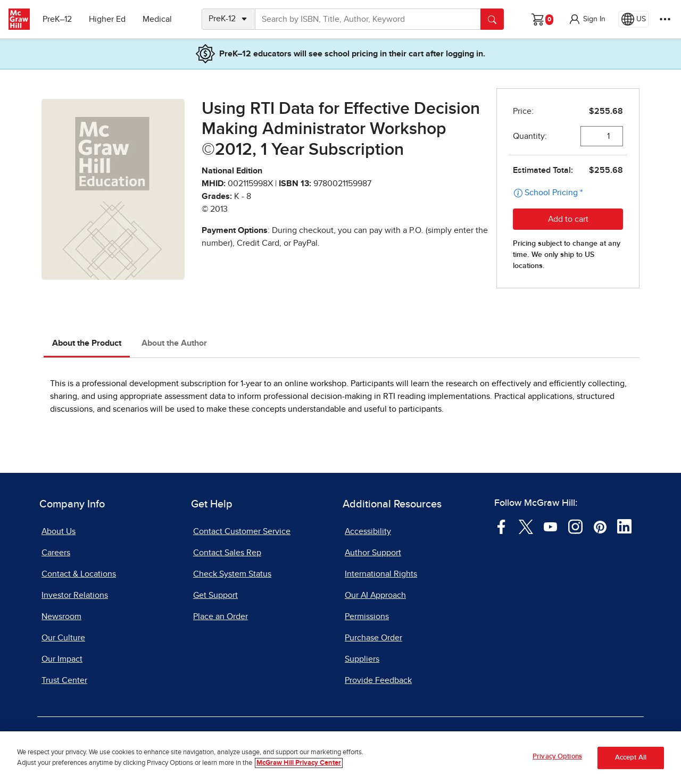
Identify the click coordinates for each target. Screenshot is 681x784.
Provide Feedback (378, 680)
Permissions (367, 616)
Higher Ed (107, 19)
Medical (157, 19)
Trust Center (64, 680)
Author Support (373, 553)
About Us (59, 531)
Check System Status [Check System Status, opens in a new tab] (232, 574)
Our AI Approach (375, 595)
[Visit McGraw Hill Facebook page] (501, 526)
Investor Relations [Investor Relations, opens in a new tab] (75, 595)
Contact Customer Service (242, 531)
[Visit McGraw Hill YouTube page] (550, 526)
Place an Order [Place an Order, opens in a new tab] (221, 616)
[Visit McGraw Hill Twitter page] (526, 526)
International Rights (381, 574)
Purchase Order (373, 638)
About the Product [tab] (87, 343)
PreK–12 (57, 19)
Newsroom (61, 616)
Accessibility (368, 531)
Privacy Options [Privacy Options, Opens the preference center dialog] (557, 758)
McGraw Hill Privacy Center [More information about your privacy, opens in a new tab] (299, 764)
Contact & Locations (79, 574)
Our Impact (62, 659)
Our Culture (63, 638)
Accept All (631, 759)
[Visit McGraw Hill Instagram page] (575, 526)
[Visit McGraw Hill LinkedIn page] (624, 526)
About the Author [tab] (174, 343)
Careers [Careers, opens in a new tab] (56, 553)
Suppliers (362, 659)
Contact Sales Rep (227, 553)
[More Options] (665, 19)
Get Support (215, 595)
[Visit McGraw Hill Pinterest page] (600, 526)
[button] (587, 19)
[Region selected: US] (634, 19)
